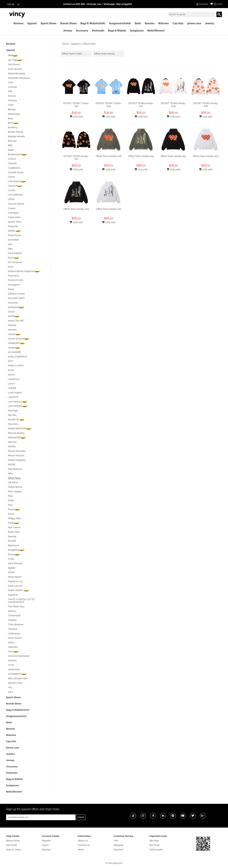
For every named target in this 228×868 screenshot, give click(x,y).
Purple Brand (15, 487)
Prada (11, 500)
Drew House (14, 235)
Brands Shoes (69, 23)
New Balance (15, 469)
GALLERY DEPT (16, 298)
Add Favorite (156, 850)
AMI (10, 91)
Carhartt (12, 163)
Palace (14, 509)
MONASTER (17, 438)
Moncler (12, 442)
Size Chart (12, 845)
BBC (10, 145)
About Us (83, 841)
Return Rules (13, 841)
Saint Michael (15, 563)
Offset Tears (89, 44)
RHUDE (12, 541)
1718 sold (141, 117)
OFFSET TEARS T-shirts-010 (76, 105)
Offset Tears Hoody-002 (76, 209)
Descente (13, 226)
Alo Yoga (15, 60)
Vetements (14, 669)
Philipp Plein (15, 518)
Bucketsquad (18, 154)
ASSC (11, 105)
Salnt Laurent (15, 586)
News (81, 850)
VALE (13, 651)
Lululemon (14, 379)
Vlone (11, 642)
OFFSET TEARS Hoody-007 (76, 157)
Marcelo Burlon (16, 433)
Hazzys (14, 334)
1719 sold (76, 117)
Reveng (12, 536)
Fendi (11, 289)
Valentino (13, 647)
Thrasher (13, 629)
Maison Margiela (17, 460)
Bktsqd (12, 109)
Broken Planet (15, 132)
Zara (10, 692)
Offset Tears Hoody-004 (173, 156)
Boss (11, 118)
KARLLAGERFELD (18, 357)
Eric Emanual (15, 262)
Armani (12, 96)
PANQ (14, 523)
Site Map (154, 841)
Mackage (13, 411)
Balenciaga (14, 114)
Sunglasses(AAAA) (120, 23)
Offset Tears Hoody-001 (109, 209)
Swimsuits (98, 31)
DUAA (14, 258)
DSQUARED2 (15, 253)
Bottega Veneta (16, 136)
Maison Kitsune (16, 455)
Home (65, 44)
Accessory (82, 31)
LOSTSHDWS (18, 406)
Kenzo (11, 375)
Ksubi (11, 370)
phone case (194, 23)
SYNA (11, 559)
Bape (11, 150)
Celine (11, 177)
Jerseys (68, 31)
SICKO (11, 572)
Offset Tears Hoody (104, 54)
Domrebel (13, 240)
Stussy (14, 554)
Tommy (12, 611)
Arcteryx (12, 100)
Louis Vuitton (15, 393)
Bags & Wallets (117, 31)
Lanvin (11, 384)
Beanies (150, 23)
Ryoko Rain (14, 532)
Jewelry (209, 23)
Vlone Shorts (15, 638)
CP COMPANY (16, 195)
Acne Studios (15, 69)
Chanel (12, 208)
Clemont (15, 186)
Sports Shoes (49, 23)
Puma (11, 514)
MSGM (12, 464)
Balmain (12, 141)
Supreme (13, 595)
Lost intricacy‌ (18, 402)
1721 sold (109, 117)
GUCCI (12, 312)
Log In (45, 845)
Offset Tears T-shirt (72, 54)
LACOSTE (13, 397)
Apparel (32, 23)
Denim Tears (15, 222)
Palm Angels (15, 491)
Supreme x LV (15, 581)
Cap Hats (178, 23)
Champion (13, 213)
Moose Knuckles (17, 451)
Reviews (18, 23)
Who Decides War (18, 678)
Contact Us (84, 845)
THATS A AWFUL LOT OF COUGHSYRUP (21, 601)
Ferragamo (14, 285)
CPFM (11, 199)
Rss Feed (154, 845)
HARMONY (16, 343)
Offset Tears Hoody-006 (109, 156)
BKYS (13, 123)
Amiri (11, 82)
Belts (138, 23)
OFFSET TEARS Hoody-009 (173, 105)
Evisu (11, 267)
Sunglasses (137, 31)
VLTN (11, 665)
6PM (13, 55)
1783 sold (109, 222)
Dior (10, 244)
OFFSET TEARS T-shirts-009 (109, 105)
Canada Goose (16, 172)
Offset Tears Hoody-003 (206, 156)
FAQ (116, 841)
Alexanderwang (16, 73)
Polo (10, 496)
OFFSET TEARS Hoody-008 (206, 105)
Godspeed (16, 307)
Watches (164, 23)
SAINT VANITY (19, 590)
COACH (12, 159)
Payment (118, 850)
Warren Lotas (15, 683)
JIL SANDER (14, 352)
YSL (10, 687)
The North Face (16, 607)
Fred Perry (13, 276)
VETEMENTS (17, 674)
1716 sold (173, 117)
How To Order (13, 850)
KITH (11, 361)
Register (46, 841)
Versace (12, 660)
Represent (13, 545)
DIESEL (14, 231)
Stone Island (15, 577)
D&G (10, 249)
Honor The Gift (16, 321)
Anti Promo (14, 64)
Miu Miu (12, 415)
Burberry (13, 127)
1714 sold (206, 117)
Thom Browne (16, 624)
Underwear (14, 633)
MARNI (12, 446)
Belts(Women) (156, 31)
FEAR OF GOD (16, 280)
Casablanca (14, 168)
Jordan (14, 348)
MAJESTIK (16, 420)
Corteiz (12, 190)
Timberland (14, 615)
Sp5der (12, 568)
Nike (10, 473)
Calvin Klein (14, 217)
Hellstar (12, 325)
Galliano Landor (16, 294)
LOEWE (12, 388)
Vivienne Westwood (19, 656)
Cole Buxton (17, 181)
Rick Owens (14, 527)
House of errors (19, 339)
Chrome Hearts (16, 204)
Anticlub (12, 87)
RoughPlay (16, 550)
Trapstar (12, 620)
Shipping (118, 845)
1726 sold (76, 169)
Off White (13, 482)
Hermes (12, 330)
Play (10, 505)
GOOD (14, 316)
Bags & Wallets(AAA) (93, 23)
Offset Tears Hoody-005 (141, 156)
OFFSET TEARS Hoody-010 (141, 105)
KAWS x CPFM (16, 366)
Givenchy (13, 303)
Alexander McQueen (19, 78)
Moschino (13, 424)
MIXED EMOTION (20, 429)
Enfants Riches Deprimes (24, 271)
